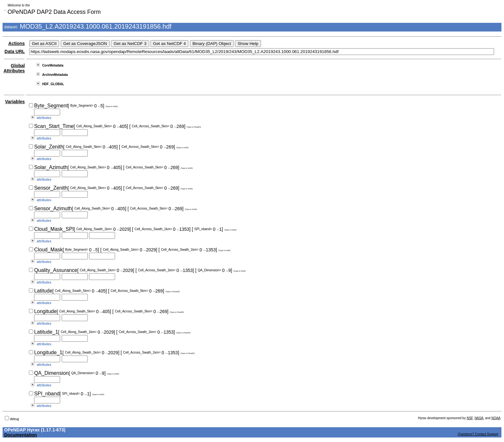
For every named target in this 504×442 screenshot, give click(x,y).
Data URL (15, 51)
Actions (17, 43)
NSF (470, 418)
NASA (479, 418)
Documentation (21, 435)
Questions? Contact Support (478, 434)
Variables (15, 102)
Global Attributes (14, 68)
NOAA (496, 418)
